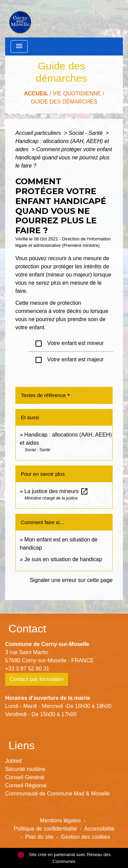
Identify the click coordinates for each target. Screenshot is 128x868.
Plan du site (40, 837)
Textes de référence (43, 395)
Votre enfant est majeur (69, 360)
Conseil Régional (26, 785)
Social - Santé (86, 133)
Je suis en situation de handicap (63, 559)
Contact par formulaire (37, 679)
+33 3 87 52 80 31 (27, 669)
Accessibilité (99, 829)
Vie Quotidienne (77, 93)
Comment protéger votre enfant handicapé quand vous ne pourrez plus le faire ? (64, 157)
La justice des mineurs (56, 491)
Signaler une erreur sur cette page (71, 580)
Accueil (36, 93)
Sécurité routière (25, 769)
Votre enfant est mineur (69, 344)
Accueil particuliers (39, 133)
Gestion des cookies (86, 837)
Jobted (13, 761)
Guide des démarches (64, 102)
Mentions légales (60, 820)
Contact (27, 629)
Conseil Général (25, 777)
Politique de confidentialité (45, 829)
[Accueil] (24, 19)
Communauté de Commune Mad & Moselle (58, 794)
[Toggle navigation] (19, 46)
